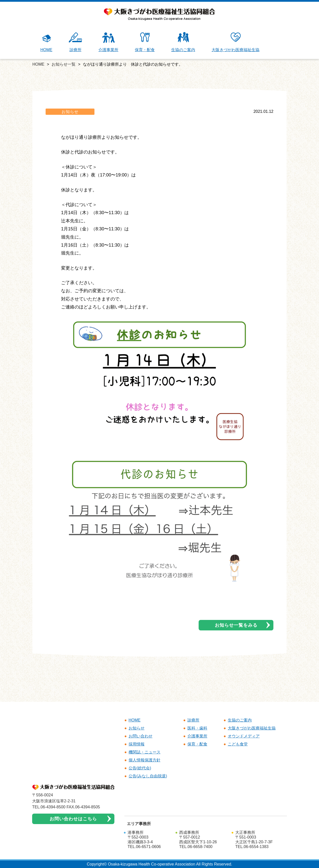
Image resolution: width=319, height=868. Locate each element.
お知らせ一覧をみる (236, 625)
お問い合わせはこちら (73, 819)
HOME (46, 42)
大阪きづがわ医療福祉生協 (236, 42)
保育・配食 (145, 42)
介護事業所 (108, 42)
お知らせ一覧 (64, 64)
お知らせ (70, 112)
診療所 (75, 42)
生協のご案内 (183, 42)
